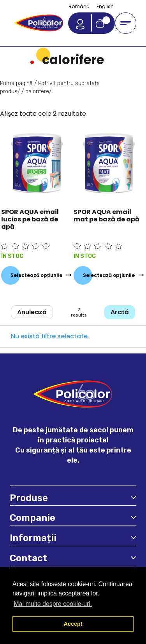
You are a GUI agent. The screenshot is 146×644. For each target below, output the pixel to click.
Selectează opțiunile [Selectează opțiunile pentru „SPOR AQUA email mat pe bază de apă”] (109, 275)
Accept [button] (73, 624)
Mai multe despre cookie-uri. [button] (53, 604)
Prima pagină (16, 83)
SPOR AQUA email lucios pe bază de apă (30, 219)
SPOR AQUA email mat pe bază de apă (106, 216)
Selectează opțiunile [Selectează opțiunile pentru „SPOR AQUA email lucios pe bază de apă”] (36, 275)
